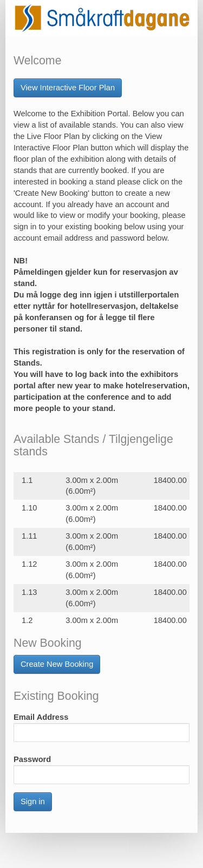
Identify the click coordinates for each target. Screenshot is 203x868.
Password (32, 759)
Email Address (41, 717)
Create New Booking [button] (57, 664)
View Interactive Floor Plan (68, 88)
